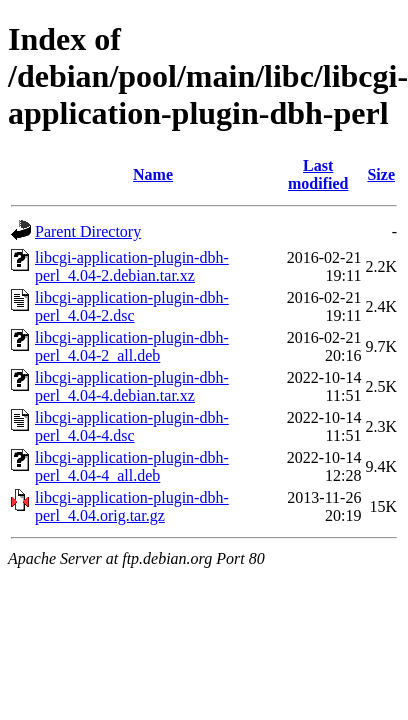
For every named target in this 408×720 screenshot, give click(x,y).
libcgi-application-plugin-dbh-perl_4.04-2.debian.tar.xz (132, 266)
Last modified (318, 174)
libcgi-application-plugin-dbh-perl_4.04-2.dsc (132, 306)
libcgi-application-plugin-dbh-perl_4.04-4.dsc (132, 426)
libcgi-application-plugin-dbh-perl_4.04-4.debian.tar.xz (132, 386)
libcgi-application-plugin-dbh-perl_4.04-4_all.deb (132, 466)
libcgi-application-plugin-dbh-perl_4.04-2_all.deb (132, 346)
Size (381, 174)
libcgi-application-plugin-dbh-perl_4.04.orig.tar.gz (132, 506)
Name (153, 174)
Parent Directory (88, 231)
